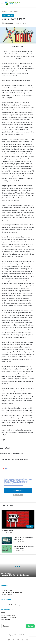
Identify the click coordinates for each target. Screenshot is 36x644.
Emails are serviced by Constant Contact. (14, 485)
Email (6, 469)
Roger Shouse (8, 24)
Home (4, 11)
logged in (10, 454)
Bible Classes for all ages (15, 593)
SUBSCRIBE (18, 490)
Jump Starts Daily (13, 11)
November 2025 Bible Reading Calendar (15, 575)
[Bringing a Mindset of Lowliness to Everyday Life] (7, 549)
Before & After (7, 531)
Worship (10, 591)
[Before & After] (18, 519)
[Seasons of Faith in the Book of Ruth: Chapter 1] (7, 540)
